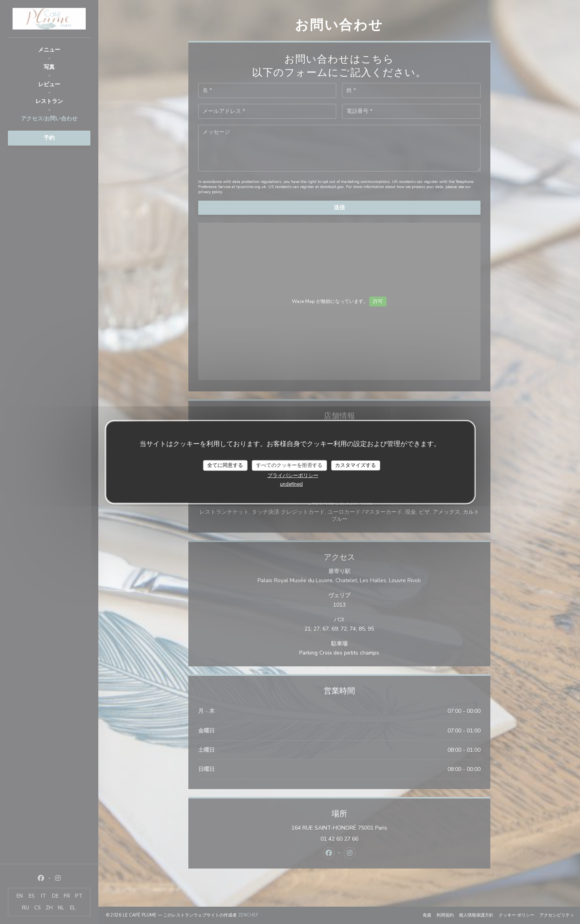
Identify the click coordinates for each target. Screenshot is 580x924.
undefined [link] (291, 484)
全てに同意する (225, 465)
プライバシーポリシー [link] (293, 476)
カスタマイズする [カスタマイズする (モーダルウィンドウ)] (355, 465)
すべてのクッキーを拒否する (289, 465)
